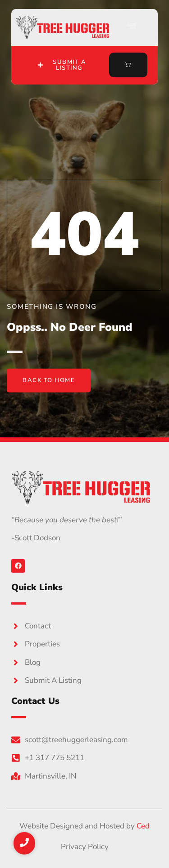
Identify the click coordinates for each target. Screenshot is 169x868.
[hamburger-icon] (132, 27)
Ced (143, 826)
